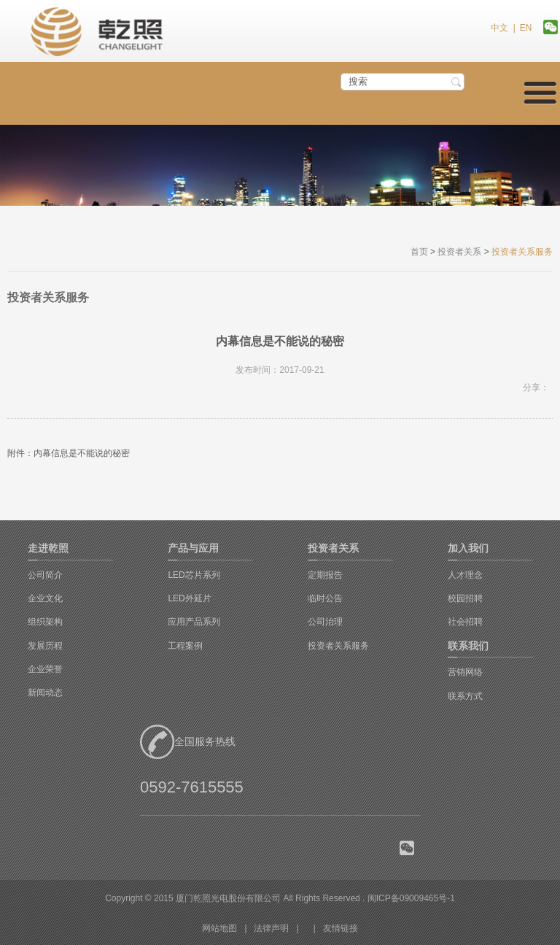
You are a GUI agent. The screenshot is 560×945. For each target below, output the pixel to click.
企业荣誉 (45, 669)
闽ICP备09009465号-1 (411, 898)
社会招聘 (465, 622)
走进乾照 (48, 548)
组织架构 (45, 622)
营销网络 (465, 672)
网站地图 (219, 928)
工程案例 (185, 646)
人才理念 (465, 575)
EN (526, 28)
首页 (419, 252)
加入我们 (468, 548)
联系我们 (468, 646)
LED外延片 (189, 598)
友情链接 (341, 928)
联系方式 (465, 696)
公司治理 (325, 622)
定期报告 (325, 575)
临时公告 (325, 598)
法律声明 (271, 928)
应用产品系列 (194, 622)
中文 (499, 28)
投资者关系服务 (338, 646)
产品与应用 (193, 548)
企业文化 (45, 598)
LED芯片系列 (194, 575)
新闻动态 (45, 693)
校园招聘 (465, 598)
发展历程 (45, 646)
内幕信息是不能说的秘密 (82, 453)
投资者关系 (459, 252)
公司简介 (45, 575)
